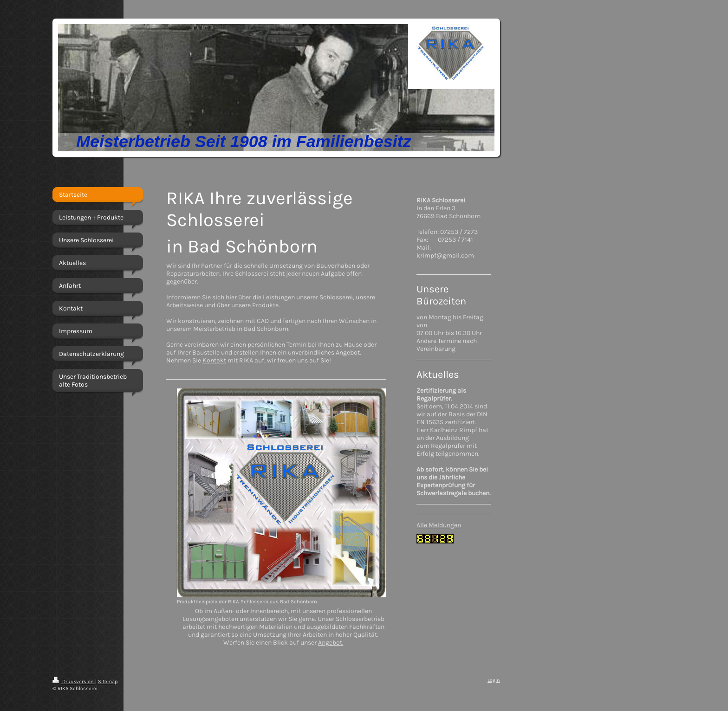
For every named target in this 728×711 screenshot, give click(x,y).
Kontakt (214, 360)
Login (494, 680)
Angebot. (331, 643)
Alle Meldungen (439, 525)
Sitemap (108, 682)
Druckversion (74, 682)
